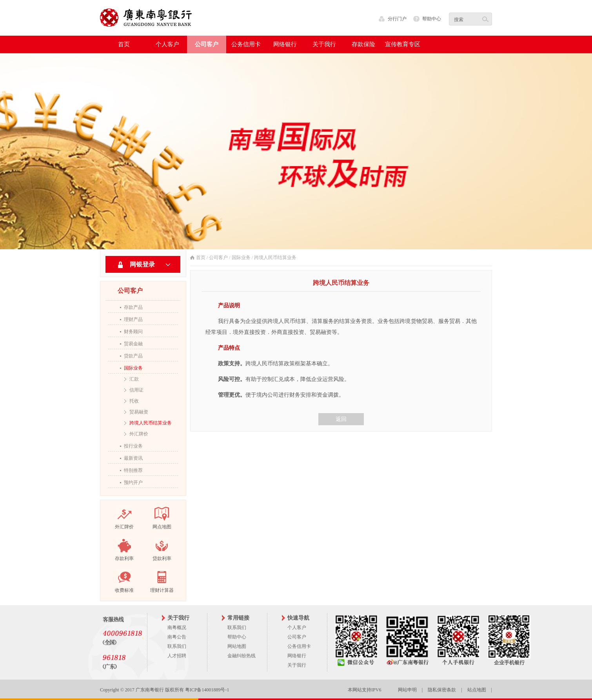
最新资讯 (133, 458)
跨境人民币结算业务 (151, 423)
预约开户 (133, 482)
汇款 (134, 379)
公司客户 (218, 258)
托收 (134, 401)
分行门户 (397, 19)
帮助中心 (432, 19)
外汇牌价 (139, 434)
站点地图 (477, 690)
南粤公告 (177, 637)
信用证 (136, 390)
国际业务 (133, 368)
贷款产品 (133, 356)
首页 (124, 44)
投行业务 (133, 446)
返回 (341, 419)
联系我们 (177, 646)
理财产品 (133, 319)
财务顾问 (133, 332)
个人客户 (297, 627)
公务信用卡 (299, 646)
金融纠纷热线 (242, 656)
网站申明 (407, 690)
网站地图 (237, 646)
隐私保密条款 (442, 690)
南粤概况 (177, 627)
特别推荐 (133, 470)
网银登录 (142, 264)
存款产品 (133, 307)
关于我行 (297, 665)
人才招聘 (177, 656)
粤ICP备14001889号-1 (207, 690)
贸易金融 (133, 344)
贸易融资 (139, 412)
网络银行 (297, 656)
